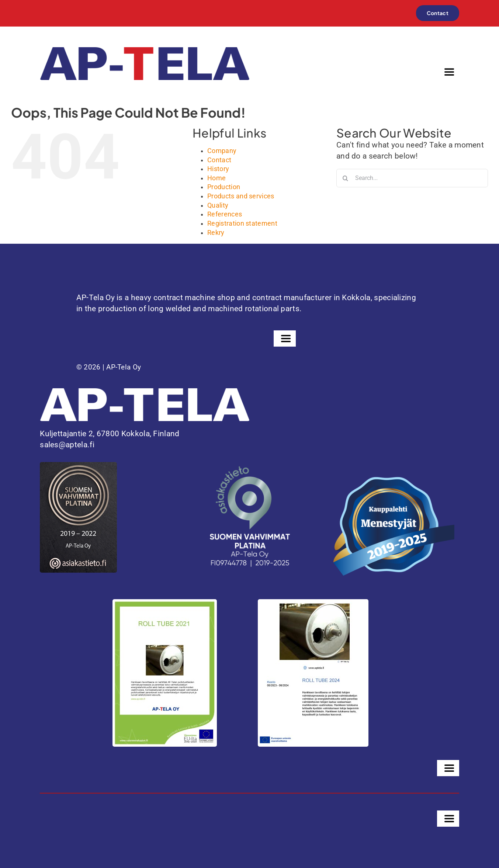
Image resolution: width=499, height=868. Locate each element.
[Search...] (412, 178)
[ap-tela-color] (145, 51)
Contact (219, 160)
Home (216, 178)
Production (224, 187)
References (225, 214)
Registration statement (242, 223)
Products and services (241, 196)
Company (222, 151)
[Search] (346, 178)
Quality (218, 205)
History (218, 169)
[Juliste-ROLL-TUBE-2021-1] (165, 603)
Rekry (216, 233)
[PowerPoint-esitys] (313, 603)
